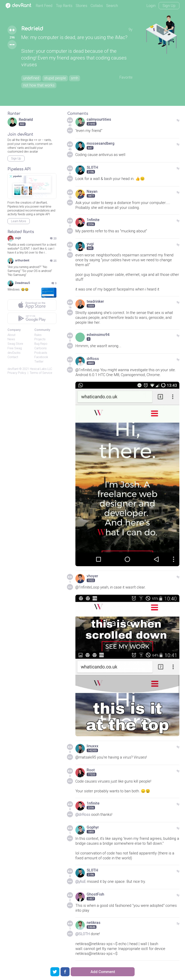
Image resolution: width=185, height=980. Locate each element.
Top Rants (64, 6)
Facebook (41, 357)
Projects (40, 339)
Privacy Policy (17, 373)
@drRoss (83, 814)
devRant (13, 369)
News (11, 339)
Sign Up (169, 6)
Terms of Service (41, 373)
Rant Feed (44, 6)
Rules (38, 335)
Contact (13, 357)
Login (151, 6)
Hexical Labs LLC (41, 369)
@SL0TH (83, 934)
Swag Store (15, 344)
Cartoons (41, 348)
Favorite (126, 78)
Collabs (97, 6)
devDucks (14, 353)
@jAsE (81, 881)
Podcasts (41, 353)
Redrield (32, 29)
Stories (82, 6)
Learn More (19, 221)
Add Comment (103, 972)
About (11, 335)
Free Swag (15, 348)
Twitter (39, 362)
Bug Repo (41, 344)
